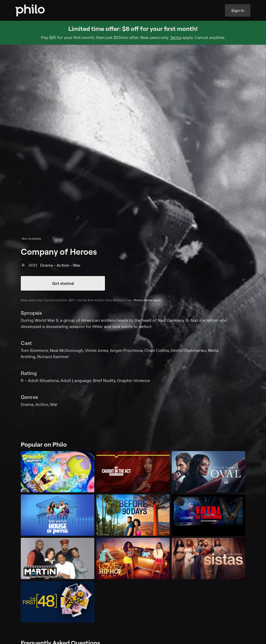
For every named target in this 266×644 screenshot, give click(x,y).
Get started (63, 283)
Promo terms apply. (148, 300)
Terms (176, 37)
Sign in (238, 10)
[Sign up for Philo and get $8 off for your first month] (133, 33)
